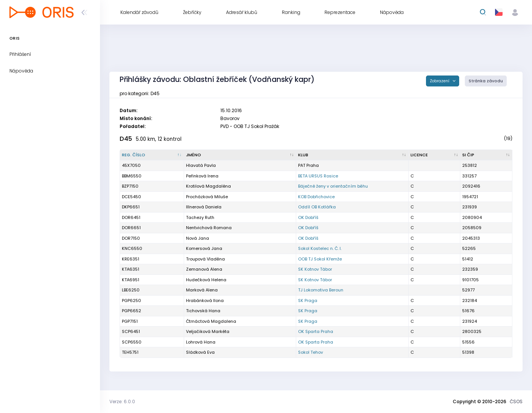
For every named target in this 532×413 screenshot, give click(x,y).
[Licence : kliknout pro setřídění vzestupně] (435, 155)
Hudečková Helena (206, 280)
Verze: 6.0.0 (122, 401)
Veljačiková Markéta (208, 331)
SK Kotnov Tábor (315, 269)
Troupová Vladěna (205, 259)
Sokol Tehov (311, 352)
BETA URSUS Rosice (318, 176)
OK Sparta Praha (316, 331)
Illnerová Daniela (204, 207)
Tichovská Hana (203, 311)
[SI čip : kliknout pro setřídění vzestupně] (486, 155)
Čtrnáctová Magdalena (211, 321)
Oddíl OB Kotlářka (317, 207)
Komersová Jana (204, 248)
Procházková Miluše (207, 197)
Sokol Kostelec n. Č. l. (320, 248)
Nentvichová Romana (209, 228)
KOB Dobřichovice (316, 197)
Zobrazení (440, 81)
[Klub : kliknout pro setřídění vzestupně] (352, 155)
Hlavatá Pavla (201, 165)
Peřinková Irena (202, 176)
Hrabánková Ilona (205, 301)
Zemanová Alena (204, 269)
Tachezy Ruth (200, 217)
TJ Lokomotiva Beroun (321, 290)
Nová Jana (198, 238)
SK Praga (308, 301)
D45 (126, 139)
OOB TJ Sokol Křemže (320, 259)
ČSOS (516, 401)
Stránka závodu (486, 81)
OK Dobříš (308, 217)
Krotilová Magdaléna (208, 186)
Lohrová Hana (201, 342)
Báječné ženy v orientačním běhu (333, 186)
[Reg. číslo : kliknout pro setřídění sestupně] (152, 155)
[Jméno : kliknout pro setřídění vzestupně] (240, 155)
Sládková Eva (200, 352)
